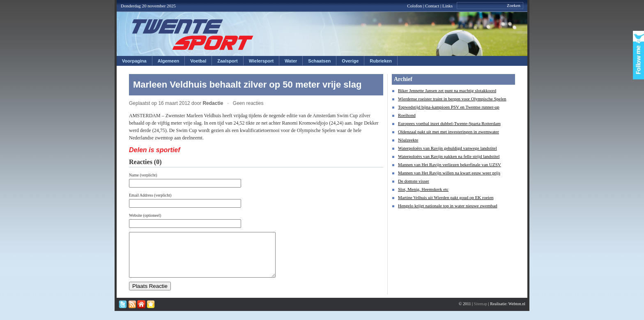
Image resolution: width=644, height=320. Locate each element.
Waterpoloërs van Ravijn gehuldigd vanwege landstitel (447, 148)
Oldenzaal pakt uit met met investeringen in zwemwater (448, 132)
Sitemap (481, 312)
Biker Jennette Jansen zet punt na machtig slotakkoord (447, 90)
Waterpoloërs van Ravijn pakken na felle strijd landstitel (449, 156)
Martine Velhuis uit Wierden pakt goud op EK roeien (446, 197)
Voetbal (198, 61)
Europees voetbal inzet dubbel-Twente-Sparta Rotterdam (449, 123)
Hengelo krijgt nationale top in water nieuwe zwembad (448, 206)
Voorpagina (134, 61)
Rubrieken (381, 61)
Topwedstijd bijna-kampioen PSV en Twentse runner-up (449, 107)
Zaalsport (228, 61)
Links (447, 6)
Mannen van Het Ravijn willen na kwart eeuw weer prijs (449, 173)
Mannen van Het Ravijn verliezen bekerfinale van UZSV (450, 165)
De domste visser (414, 181)
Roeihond (407, 115)
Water (291, 61)
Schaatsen (319, 61)
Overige (350, 61)
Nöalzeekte (408, 140)
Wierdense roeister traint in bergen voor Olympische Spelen (452, 99)
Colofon (414, 6)
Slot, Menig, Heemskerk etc (423, 189)
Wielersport (261, 61)
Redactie (213, 103)
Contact (432, 6)
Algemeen (169, 61)
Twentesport (193, 35)
